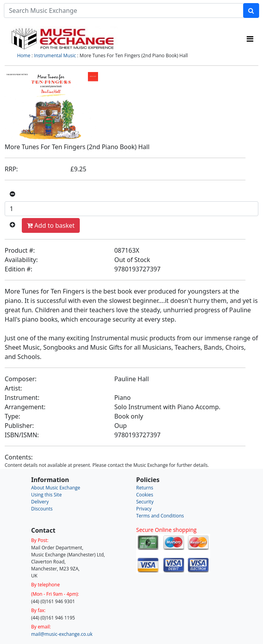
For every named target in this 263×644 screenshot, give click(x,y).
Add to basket (51, 225)
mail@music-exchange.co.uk (62, 634)
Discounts (42, 509)
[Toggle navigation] (250, 39)
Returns (145, 488)
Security (145, 502)
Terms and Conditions (160, 516)
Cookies (145, 495)
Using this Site (46, 495)
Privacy (144, 509)
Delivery (40, 502)
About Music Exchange (56, 488)
